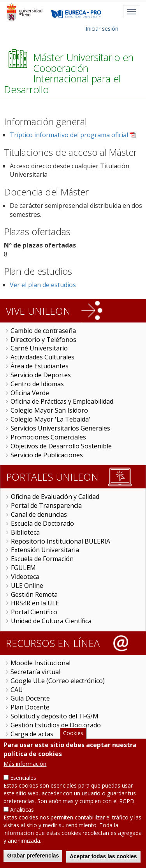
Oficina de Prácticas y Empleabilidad (62, 401)
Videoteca (25, 577)
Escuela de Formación (42, 559)
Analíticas (22, 813)
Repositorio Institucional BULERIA (61, 541)
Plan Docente (30, 707)
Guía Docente (30, 698)
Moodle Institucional (40, 663)
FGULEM (23, 568)
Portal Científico (34, 612)
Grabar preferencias (33, 859)
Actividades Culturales (42, 357)
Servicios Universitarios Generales (60, 428)
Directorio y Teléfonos (43, 340)
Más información (25, 768)
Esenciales (23, 782)
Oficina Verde (30, 393)
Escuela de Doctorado (42, 523)
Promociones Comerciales (48, 437)
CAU (17, 690)
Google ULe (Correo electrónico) (58, 681)
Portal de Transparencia (46, 505)
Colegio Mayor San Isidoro (49, 410)
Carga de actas (32, 734)
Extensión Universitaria (45, 550)
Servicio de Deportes (41, 375)
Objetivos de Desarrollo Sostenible (61, 446)
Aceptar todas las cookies (103, 860)
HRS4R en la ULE (35, 603)
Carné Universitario (39, 348)
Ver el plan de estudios (43, 285)
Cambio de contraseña (43, 331)
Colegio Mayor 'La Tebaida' (50, 419)
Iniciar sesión (102, 29)
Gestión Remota (34, 594)
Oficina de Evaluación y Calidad (55, 497)
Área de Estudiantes (40, 366)
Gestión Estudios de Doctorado (56, 725)
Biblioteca (25, 532)
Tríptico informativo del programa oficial (69, 135)
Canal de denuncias (39, 514)
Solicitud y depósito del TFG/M (55, 716)
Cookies (73, 737)
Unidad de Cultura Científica (51, 621)
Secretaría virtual (35, 672)
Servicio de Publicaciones (47, 455)
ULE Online (27, 586)
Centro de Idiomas (37, 384)
